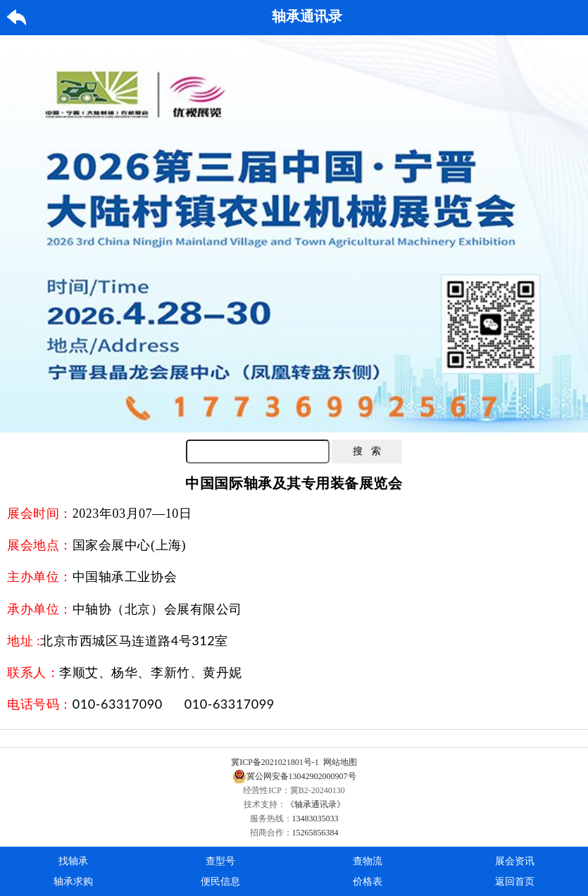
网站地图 (340, 762)
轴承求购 (73, 882)
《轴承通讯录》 (315, 804)
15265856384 (315, 833)
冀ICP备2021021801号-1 (275, 762)
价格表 (368, 882)
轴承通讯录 (307, 16)
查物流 (368, 861)
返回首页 (515, 882)
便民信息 (220, 882)
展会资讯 (515, 861)
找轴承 (73, 861)
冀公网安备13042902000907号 (294, 776)
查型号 (220, 861)
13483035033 (315, 819)
